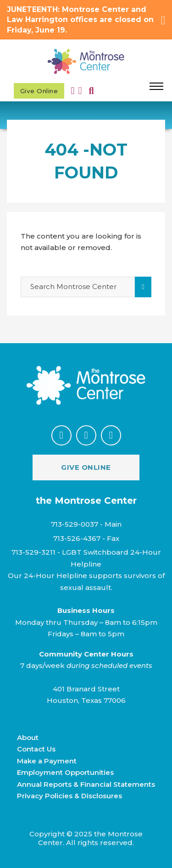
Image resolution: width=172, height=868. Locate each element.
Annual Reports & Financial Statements (86, 784)
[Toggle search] (92, 91)
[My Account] (75, 91)
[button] (86, 20)
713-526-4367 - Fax (86, 538)
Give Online (39, 91)
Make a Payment (47, 761)
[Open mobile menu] (156, 86)
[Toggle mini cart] (80, 91)
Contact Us (36, 749)
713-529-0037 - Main (86, 524)
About (28, 737)
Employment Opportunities (65, 772)
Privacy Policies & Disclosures (69, 796)
